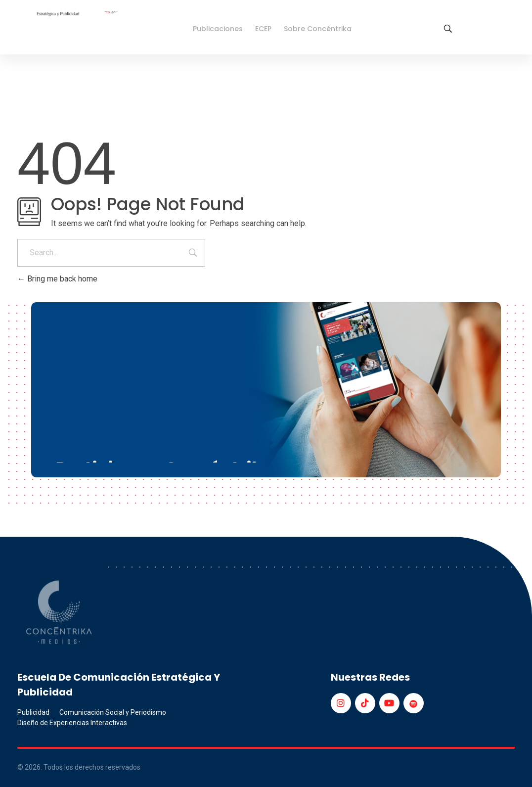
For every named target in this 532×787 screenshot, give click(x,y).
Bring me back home (57, 279)
